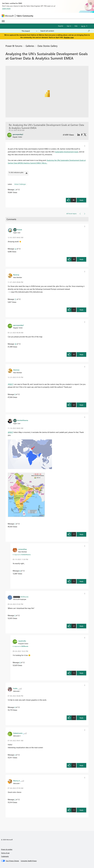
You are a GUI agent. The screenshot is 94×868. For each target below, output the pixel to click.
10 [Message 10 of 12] (15, 344)
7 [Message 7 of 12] (15, 524)
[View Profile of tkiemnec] (16, 370)
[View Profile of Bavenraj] (16, 275)
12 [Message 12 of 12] (15, 249)
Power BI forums (14, 46)
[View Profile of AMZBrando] (24, 597)
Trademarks (5, 856)
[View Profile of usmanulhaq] (22, 549)
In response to (22, 555)
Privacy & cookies (7, 849)
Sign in (69, 26)
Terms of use (5, 853)
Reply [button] (81, 200)
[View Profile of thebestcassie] (18, 733)
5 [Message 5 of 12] (15, 615)
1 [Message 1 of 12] (15, 190)
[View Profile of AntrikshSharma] (23, 420)
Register (61, 26)
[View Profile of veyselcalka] (22, 641)
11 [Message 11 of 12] (15, 299)
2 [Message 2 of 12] (15, 799)
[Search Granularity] (29, 31)
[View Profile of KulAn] (15, 688)
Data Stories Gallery (47, 46)
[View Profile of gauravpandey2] (18, 325)
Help (76, 26)
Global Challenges (20, 184)
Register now (69, 37)
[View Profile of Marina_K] (16, 781)
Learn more (6, 8)
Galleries (30, 46)
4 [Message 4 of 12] (15, 707)
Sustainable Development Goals (67, 152)
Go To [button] (83, 26)
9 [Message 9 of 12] (15, 394)
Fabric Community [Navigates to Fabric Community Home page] (25, 16)
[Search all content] (65, 31)
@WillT (10, 384)
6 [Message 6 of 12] (20, 662)
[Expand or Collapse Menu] (3, 21)
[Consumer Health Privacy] (29, 861)
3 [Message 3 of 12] (15, 755)
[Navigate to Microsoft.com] (8, 16)
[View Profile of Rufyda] (20, 230)
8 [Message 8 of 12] (20, 571)
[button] (85, 146)
